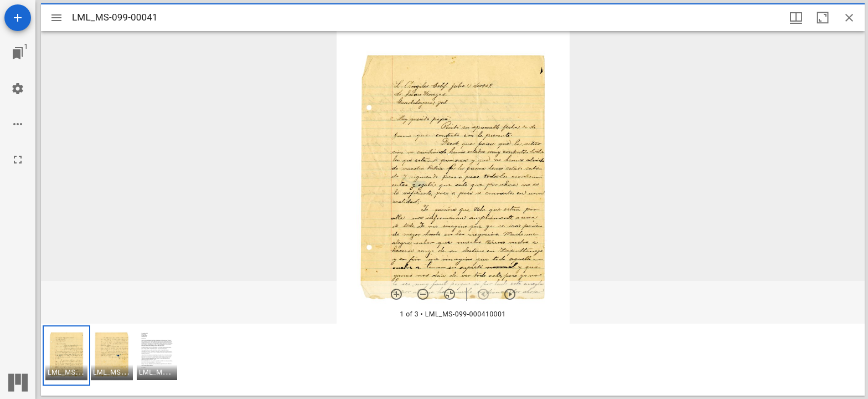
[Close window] (849, 18)
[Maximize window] (823, 18)
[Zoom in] (396, 294)
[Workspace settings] (18, 89)
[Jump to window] (18, 53)
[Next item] (510, 294)
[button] (66, 355)
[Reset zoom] (449, 294)
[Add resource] (18, 18)
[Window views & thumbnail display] (796, 18)
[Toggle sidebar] (56, 18)
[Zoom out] (423, 294)
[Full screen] (18, 160)
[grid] (453, 360)
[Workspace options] (18, 124)
